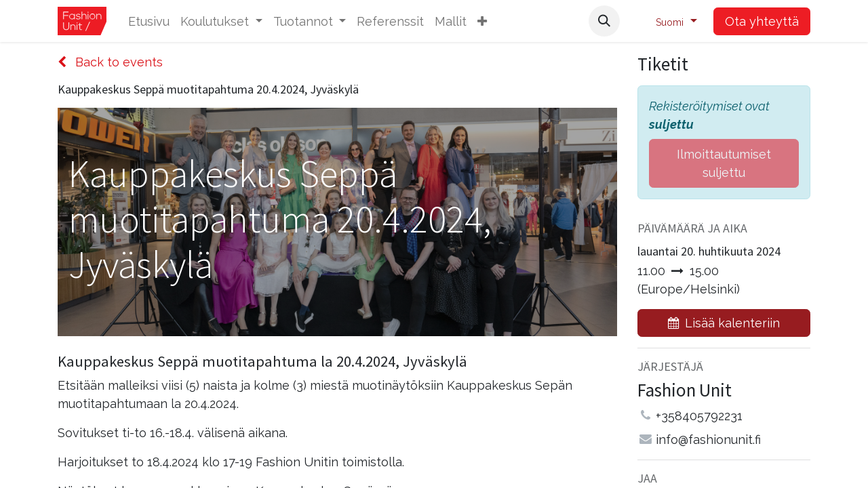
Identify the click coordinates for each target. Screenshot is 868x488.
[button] (482, 21)
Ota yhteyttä (762, 21)
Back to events (110, 62)
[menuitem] (149, 21)
